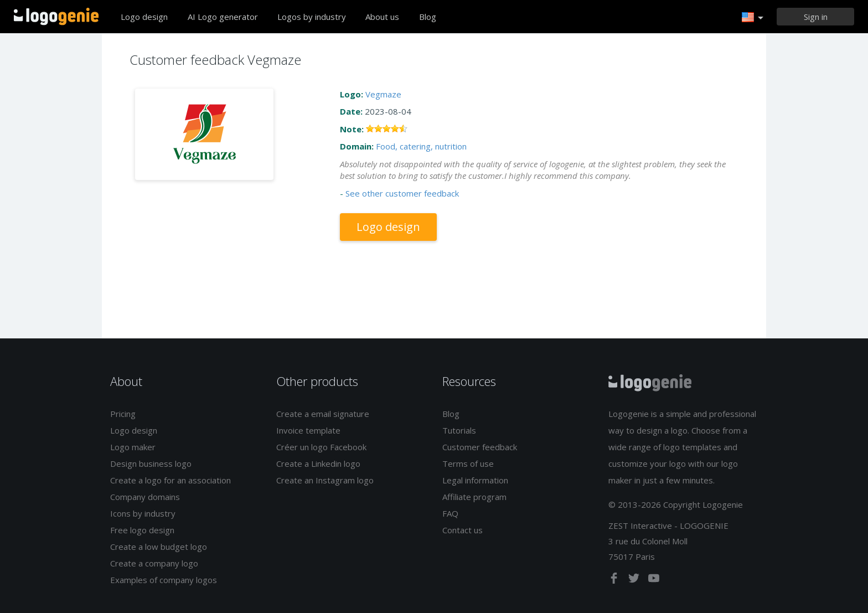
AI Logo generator (223, 17)
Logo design (144, 17)
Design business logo (151, 463)
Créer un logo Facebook (321, 447)
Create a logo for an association (170, 480)
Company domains (145, 497)
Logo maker (133, 447)
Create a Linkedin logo (318, 463)
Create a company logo (154, 563)
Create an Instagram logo (325, 480)
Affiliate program (474, 497)
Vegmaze (383, 94)
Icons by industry (143, 513)
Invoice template (308, 430)
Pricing (123, 414)
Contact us (463, 530)
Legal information (475, 480)
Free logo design (142, 530)
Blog (428, 17)
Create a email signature (323, 414)
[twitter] (635, 580)
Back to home (56, 17)
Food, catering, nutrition (421, 146)
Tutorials (459, 430)
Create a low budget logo (159, 547)
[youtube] (654, 580)
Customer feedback (480, 447)
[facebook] (615, 580)
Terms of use (468, 463)
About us (382, 17)
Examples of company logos (164, 580)
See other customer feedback (402, 193)
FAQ (450, 513)
